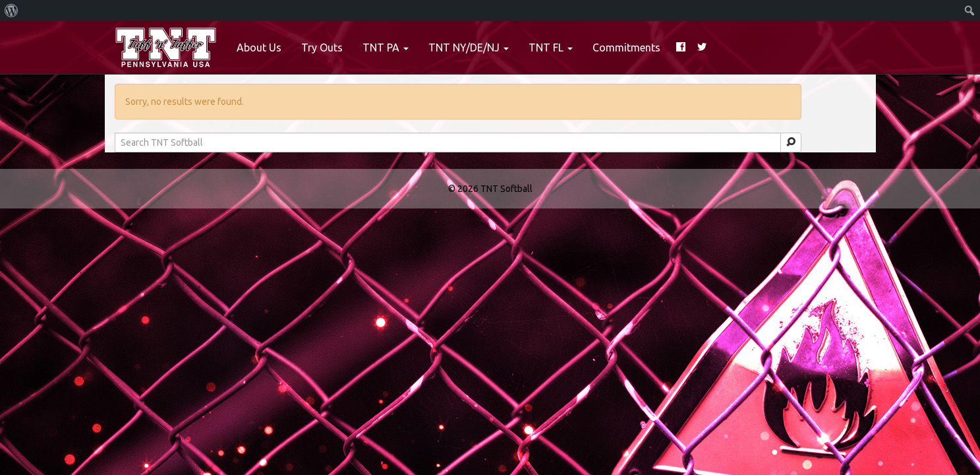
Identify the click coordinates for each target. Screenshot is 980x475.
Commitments (626, 47)
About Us (259, 47)
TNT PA (386, 47)
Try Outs (322, 47)
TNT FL (551, 47)
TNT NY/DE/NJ (469, 47)
